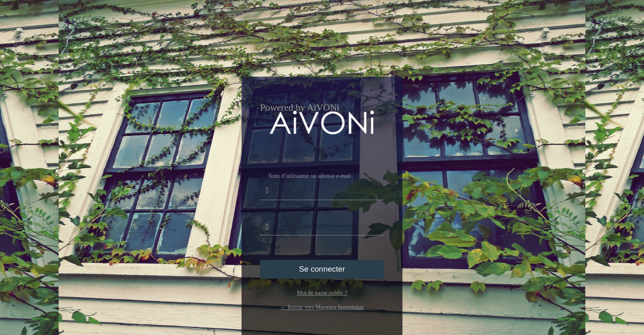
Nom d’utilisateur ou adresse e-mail (322, 186)
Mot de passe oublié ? (322, 293)
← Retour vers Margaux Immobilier (322, 307)
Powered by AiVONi (300, 108)
